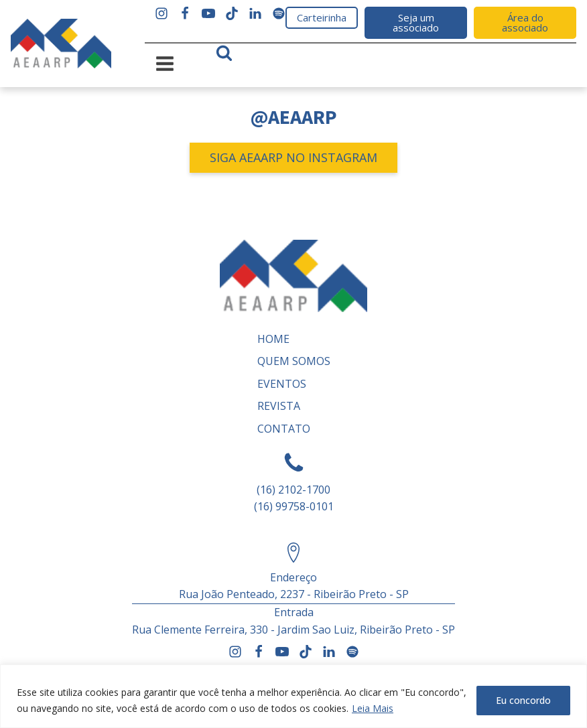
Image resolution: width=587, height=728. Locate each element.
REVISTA (279, 406)
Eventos (282, 384)
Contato (284, 429)
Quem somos (294, 361)
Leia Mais (373, 708)
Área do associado (525, 22)
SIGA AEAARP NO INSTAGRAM (293, 157)
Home (273, 339)
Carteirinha (322, 17)
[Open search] (224, 53)
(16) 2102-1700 (293, 490)
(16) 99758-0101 (294, 506)
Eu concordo (523, 700)
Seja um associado (416, 22)
